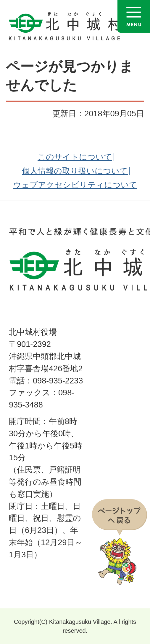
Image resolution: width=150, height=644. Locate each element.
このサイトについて (75, 157)
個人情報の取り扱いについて (75, 171)
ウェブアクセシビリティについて (75, 185)
